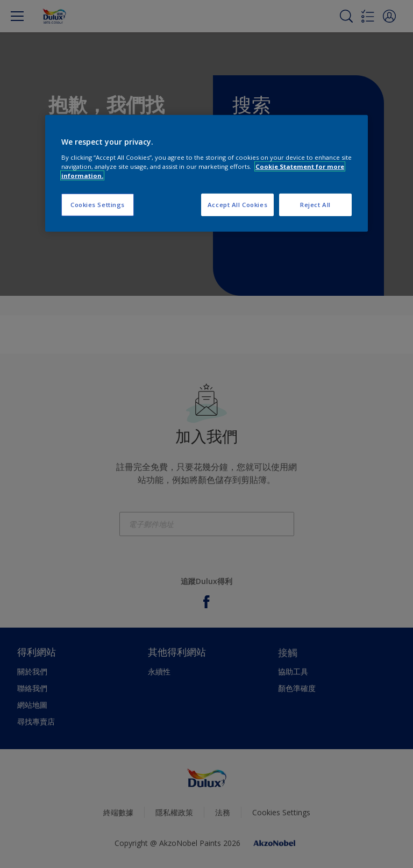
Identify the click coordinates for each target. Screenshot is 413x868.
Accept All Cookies (237, 205)
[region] (206, 173)
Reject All (315, 205)
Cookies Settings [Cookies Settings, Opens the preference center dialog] (98, 205)
